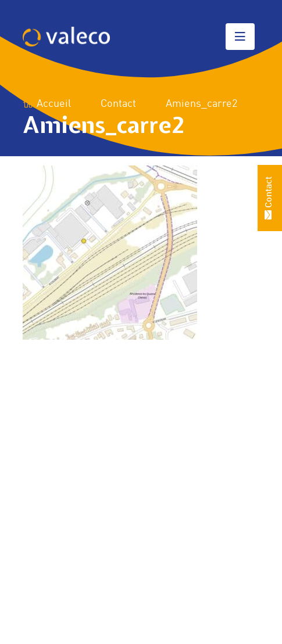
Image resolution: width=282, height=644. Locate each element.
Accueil (47, 104)
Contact (118, 104)
